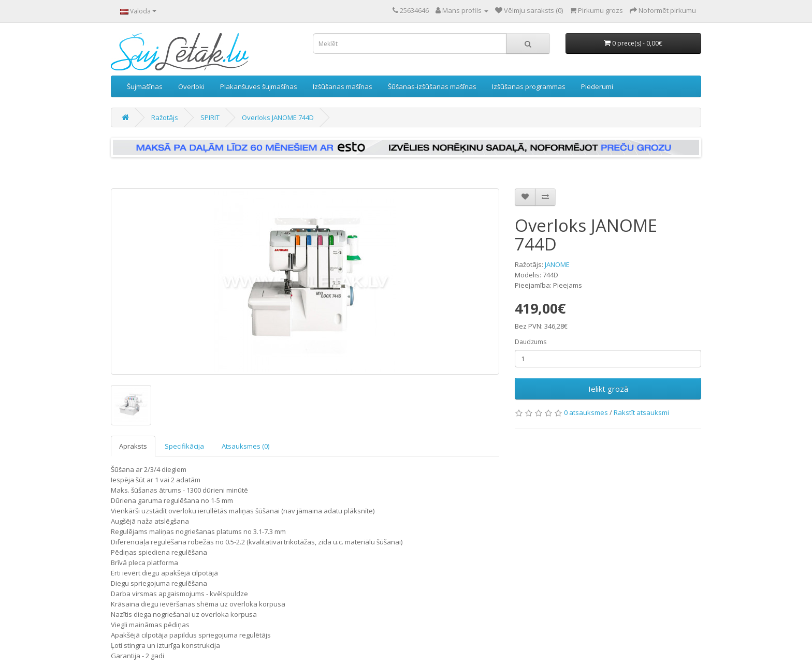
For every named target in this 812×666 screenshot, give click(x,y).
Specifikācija (184, 446)
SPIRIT (210, 117)
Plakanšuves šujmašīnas (259, 86)
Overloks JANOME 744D (278, 117)
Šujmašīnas (145, 86)
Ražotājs (165, 117)
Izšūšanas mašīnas (343, 86)
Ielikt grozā (608, 389)
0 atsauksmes (586, 412)
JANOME (557, 264)
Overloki (191, 86)
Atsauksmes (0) (245, 446)
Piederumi (597, 86)
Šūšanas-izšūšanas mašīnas (432, 86)
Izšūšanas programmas (529, 86)
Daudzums (531, 342)
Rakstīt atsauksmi (641, 412)
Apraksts (133, 446)
